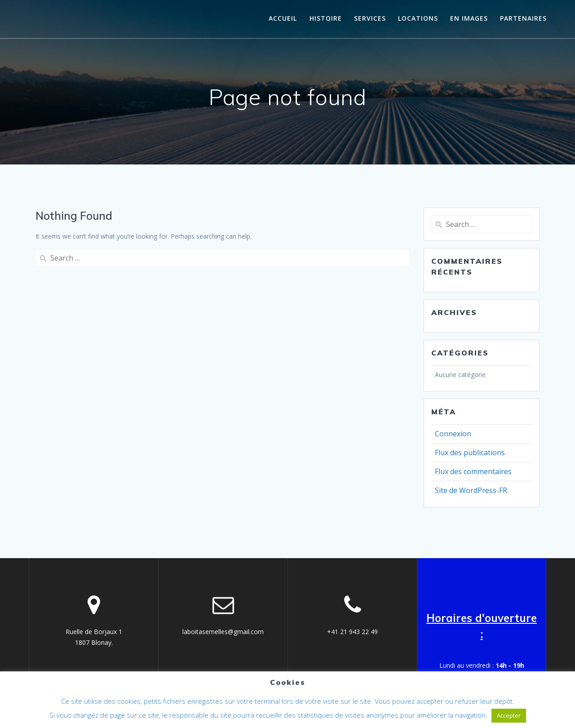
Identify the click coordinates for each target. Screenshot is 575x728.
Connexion (453, 434)
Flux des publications (470, 453)
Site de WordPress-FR (471, 490)
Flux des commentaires (473, 471)
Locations (418, 18)
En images (469, 18)
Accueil (283, 18)
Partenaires (523, 18)
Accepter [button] (509, 715)
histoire (326, 18)
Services (370, 18)
